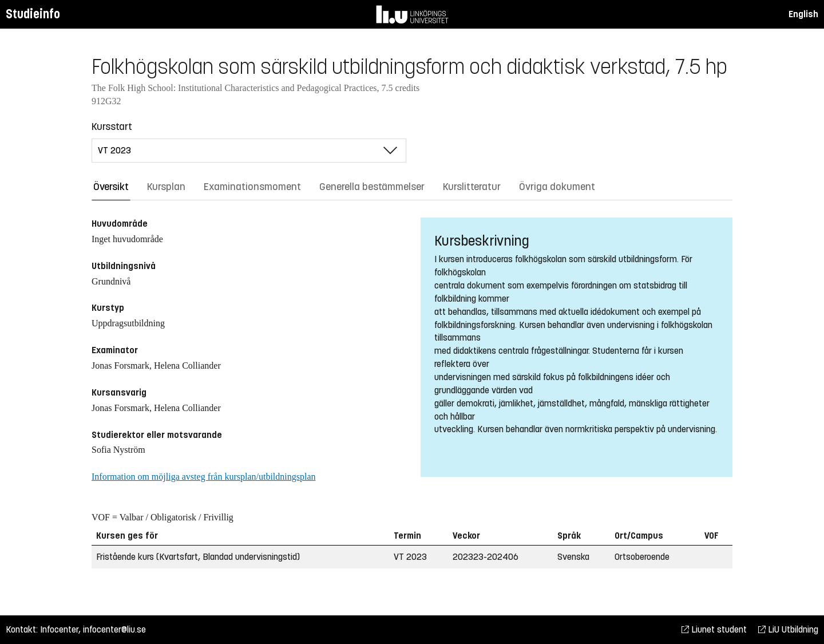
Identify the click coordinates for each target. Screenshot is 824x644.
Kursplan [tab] (166, 187)
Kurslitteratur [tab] (472, 187)
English (803, 14)
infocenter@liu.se (114, 629)
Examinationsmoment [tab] (252, 187)
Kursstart (112, 127)
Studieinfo (33, 14)
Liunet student (714, 629)
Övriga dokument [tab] (557, 187)
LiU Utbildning (788, 629)
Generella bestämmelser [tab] (372, 187)
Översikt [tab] (111, 187)
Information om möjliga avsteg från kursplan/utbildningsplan (203, 477)
